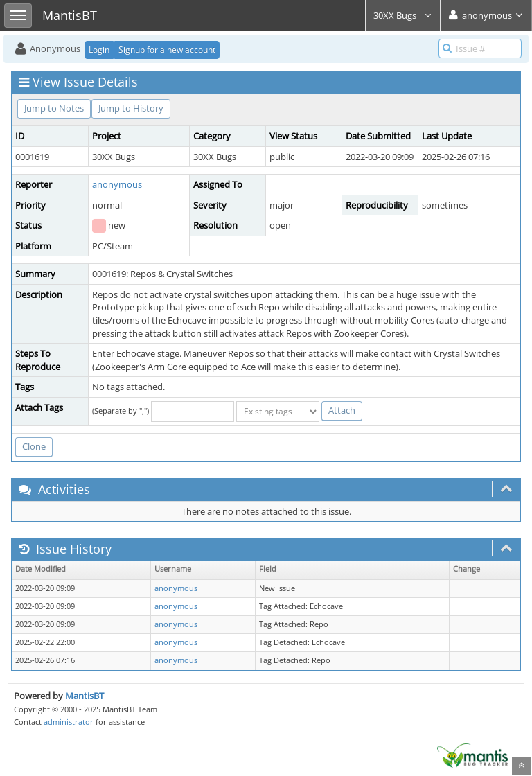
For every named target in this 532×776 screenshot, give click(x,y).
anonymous (117, 184)
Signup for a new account (167, 50)
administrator (69, 722)
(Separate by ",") (121, 411)
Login (99, 50)
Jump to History (131, 108)
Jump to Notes (54, 108)
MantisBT (85, 696)
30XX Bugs (403, 15)
